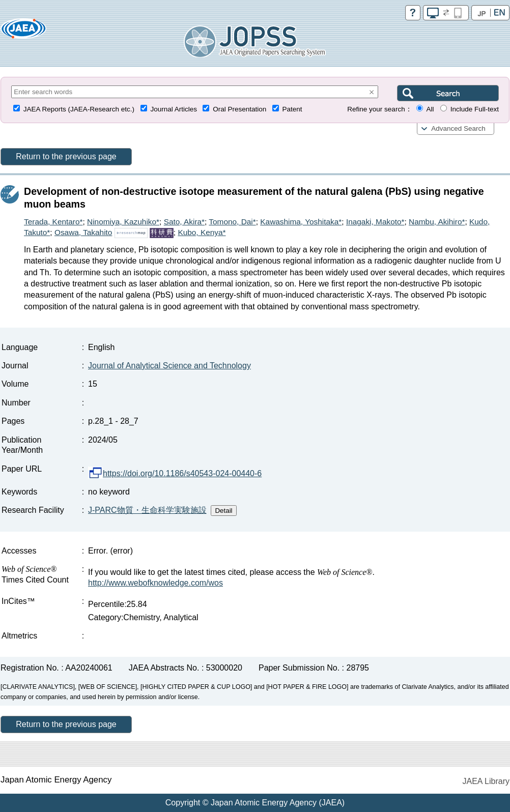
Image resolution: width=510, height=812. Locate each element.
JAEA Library (486, 781)
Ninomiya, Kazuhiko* (123, 222)
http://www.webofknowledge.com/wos (155, 583)
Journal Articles (174, 109)
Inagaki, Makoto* (375, 222)
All (430, 109)
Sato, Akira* (184, 222)
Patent (292, 109)
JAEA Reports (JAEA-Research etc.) (79, 109)
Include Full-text (475, 109)
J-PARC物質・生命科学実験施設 (147, 510)
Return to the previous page (66, 156)
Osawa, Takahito (83, 232)
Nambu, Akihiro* (437, 222)
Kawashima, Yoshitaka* (301, 222)
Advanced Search (458, 128)
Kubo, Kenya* (202, 232)
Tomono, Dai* (232, 222)
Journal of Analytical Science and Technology (169, 366)
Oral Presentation (239, 109)
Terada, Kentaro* (53, 222)
